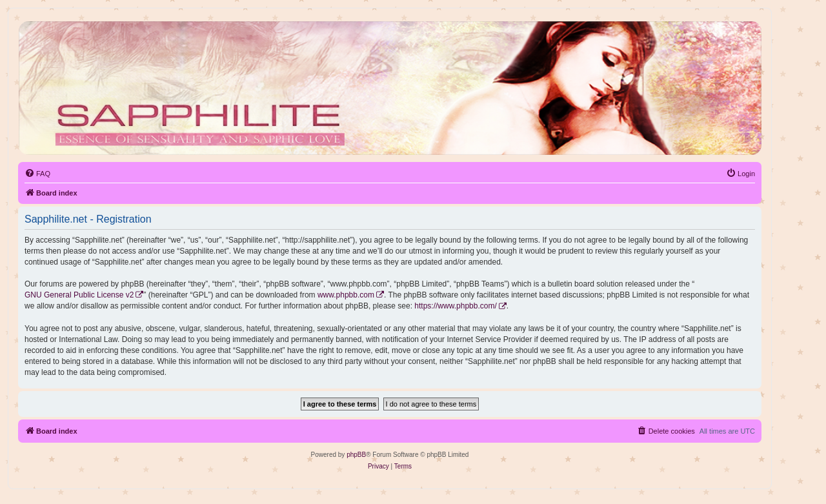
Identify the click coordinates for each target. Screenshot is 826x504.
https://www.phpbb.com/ (455, 306)
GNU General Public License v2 (79, 295)
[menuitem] (37, 174)
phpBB (356, 455)
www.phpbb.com (346, 295)
